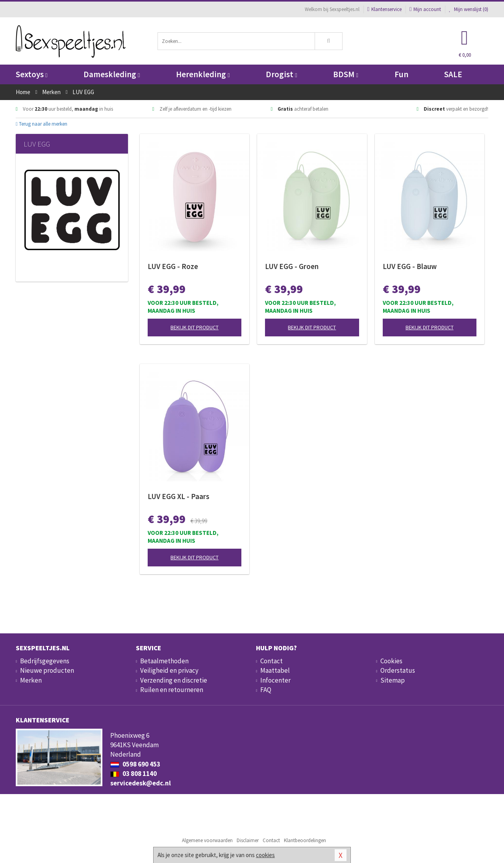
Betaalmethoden (164, 661)
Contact (271, 661)
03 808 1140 (133, 774)
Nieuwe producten (47, 670)
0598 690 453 (135, 764)
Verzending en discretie (174, 680)
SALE (453, 74)
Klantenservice (384, 9)
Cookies (391, 661)
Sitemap (393, 680)
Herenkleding (203, 74)
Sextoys (31, 74)
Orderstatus (398, 670)
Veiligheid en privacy (169, 670)
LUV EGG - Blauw (410, 266)
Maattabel (275, 670)
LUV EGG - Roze (173, 266)
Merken (31, 680)
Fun (401, 74)
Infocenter (275, 680)
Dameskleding (112, 74)
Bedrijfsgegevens (45, 661)
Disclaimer (248, 840)
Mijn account (425, 9)
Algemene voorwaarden (207, 840)
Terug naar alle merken (42, 124)
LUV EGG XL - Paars (179, 496)
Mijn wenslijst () (469, 9)
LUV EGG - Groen (292, 266)
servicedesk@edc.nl (141, 783)
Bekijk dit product (195, 327)
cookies (265, 855)
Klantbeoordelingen (305, 840)
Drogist (281, 74)
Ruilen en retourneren (172, 690)
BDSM (346, 74)
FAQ (266, 690)
